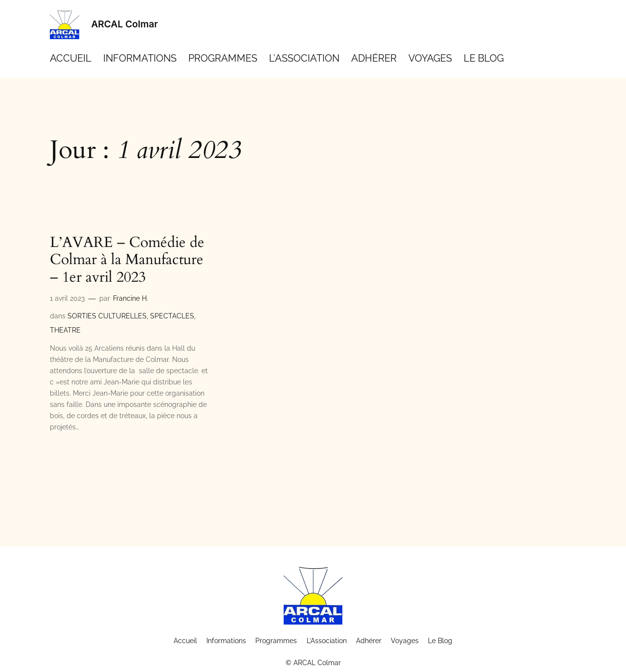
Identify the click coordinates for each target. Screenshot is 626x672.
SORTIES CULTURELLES (107, 316)
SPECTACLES (172, 316)
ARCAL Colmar (124, 24)
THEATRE (65, 330)
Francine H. (131, 298)
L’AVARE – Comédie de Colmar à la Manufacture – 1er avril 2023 (127, 260)
